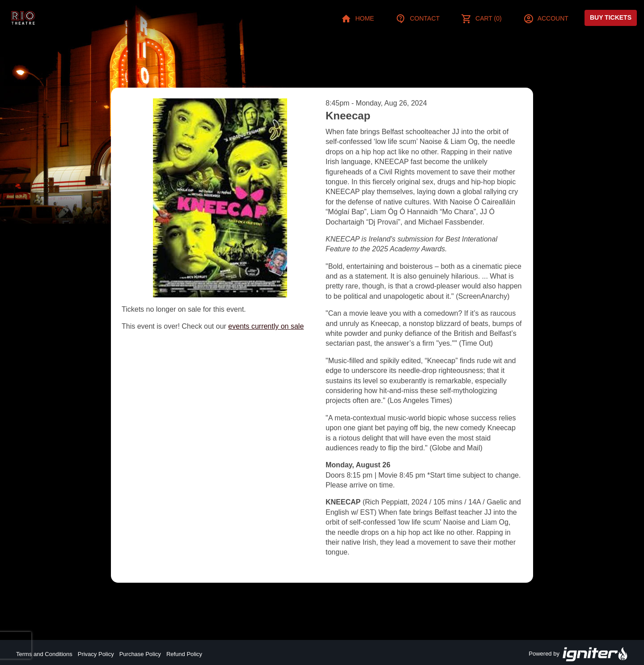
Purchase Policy (140, 654)
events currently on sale (266, 326)
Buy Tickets (611, 17)
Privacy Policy (96, 654)
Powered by (578, 654)
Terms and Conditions (44, 654)
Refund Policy (184, 654)
